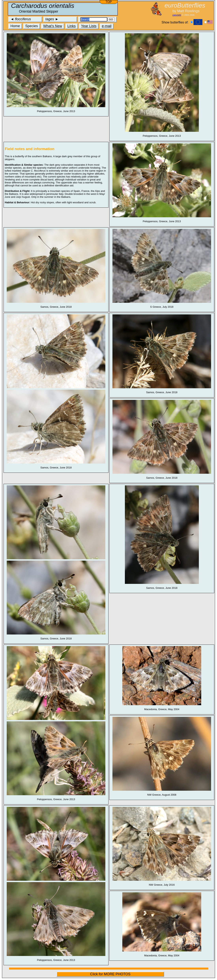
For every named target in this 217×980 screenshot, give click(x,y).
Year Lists (89, 26)
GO (111, 19)
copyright (177, 15)
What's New (53, 26)
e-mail (107, 26)
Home (15, 26)
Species (32, 26)
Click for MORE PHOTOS (110, 974)
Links (72, 26)
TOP (109, 2)
